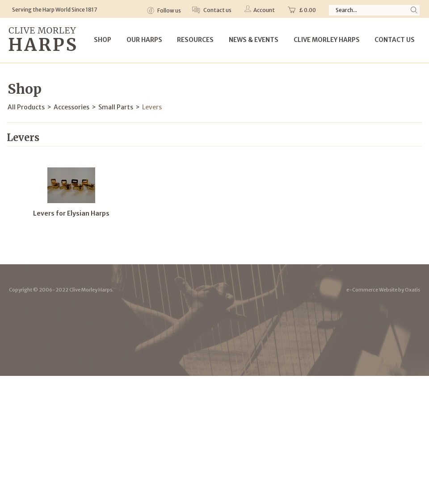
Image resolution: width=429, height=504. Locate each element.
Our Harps (144, 40)
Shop (103, 40)
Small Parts (116, 107)
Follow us (169, 10)
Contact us (217, 10)
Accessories (71, 107)
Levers (152, 107)
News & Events (254, 40)
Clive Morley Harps (327, 40)
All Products (26, 107)
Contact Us (395, 40)
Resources (195, 40)
